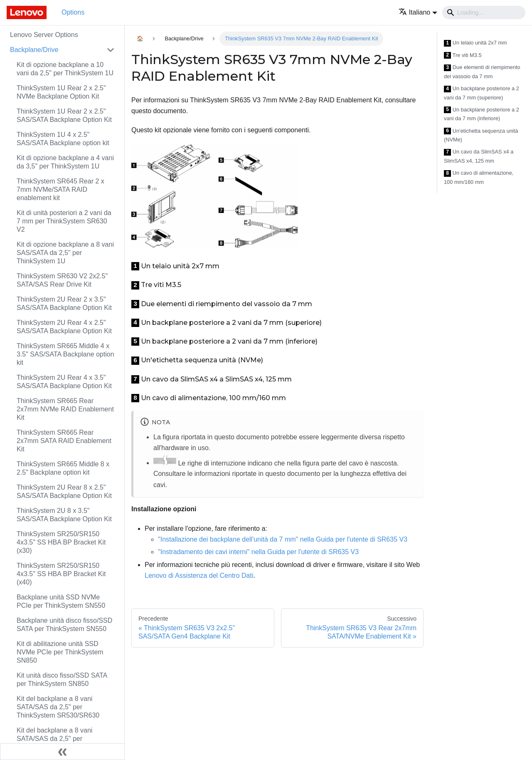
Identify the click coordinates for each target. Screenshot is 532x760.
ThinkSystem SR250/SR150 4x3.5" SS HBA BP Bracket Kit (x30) (61, 542)
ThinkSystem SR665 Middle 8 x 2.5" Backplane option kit (63, 468)
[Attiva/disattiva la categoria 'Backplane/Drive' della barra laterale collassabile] (111, 50)
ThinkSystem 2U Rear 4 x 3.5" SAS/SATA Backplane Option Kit (64, 382)
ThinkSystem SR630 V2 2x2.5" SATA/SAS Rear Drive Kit (62, 280)
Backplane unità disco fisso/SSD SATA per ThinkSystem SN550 (64, 625)
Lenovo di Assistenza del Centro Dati (199, 576)
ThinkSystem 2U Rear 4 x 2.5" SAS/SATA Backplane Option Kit (64, 327)
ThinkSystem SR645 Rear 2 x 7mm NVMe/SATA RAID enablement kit (60, 189)
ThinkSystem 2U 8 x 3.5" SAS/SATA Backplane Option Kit (64, 515)
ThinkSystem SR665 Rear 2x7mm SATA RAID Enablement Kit (64, 441)
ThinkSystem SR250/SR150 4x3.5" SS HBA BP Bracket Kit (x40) (61, 574)
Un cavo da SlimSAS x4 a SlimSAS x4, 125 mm (479, 156)
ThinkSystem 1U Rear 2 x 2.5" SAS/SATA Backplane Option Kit (64, 115)
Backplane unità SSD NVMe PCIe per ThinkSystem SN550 (61, 601)
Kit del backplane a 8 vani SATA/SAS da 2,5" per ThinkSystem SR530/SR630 (58, 707)
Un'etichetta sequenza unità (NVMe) (481, 135)
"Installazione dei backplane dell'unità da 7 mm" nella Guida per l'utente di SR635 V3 (283, 539)
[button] (418, 12)
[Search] (484, 12)
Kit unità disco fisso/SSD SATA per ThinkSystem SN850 (62, 680)
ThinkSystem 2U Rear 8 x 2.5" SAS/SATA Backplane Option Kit (64, 491)
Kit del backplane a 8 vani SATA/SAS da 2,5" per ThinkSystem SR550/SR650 (58, 739)
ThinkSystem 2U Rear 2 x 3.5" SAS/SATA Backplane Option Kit (64, 303)
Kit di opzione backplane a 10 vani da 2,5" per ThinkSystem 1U (65, 69)
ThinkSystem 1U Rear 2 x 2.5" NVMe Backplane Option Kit (61, 92)
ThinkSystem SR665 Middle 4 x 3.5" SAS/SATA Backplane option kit (65, 354)
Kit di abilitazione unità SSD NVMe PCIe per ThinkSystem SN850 (60, 652)
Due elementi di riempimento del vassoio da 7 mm (482, 72)
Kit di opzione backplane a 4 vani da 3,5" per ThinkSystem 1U (65, 162)
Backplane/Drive (34, 50)
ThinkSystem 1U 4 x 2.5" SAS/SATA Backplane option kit (63, 139)
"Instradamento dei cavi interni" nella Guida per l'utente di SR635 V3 (258, 552)
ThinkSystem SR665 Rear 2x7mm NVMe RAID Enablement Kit (65, 409)
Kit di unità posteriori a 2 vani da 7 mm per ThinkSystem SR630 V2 (64, 221)
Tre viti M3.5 (463, 56)
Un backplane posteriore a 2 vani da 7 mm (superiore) (482, 93)
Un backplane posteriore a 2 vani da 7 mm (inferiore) (482, 114)
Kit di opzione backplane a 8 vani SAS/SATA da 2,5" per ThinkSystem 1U (65, 253)
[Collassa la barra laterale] (62, 752)
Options (73, 12)
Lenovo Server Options (44, 35)
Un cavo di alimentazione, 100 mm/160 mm (479, 177)
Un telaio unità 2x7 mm (475, 43)
